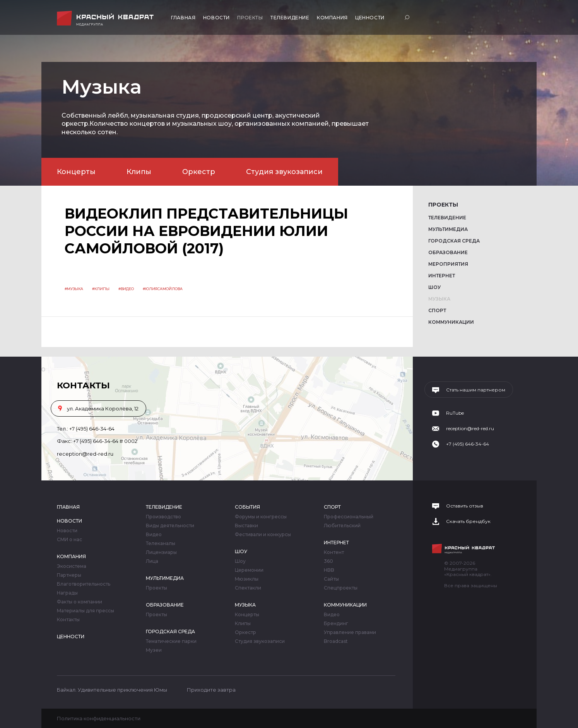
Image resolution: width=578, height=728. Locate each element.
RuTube (455, 413)
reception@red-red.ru (85, 454)
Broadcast (336, 641)
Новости (216, 18)
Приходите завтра (211, 690)
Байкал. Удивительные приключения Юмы (112, 690)
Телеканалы (161, 543)
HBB (329, 570)
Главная (183, 18)
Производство (163, 517)
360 (328, 561)
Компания (332, 18)
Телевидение (290, 18)
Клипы (139, 172)
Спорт (437, 310)
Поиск (408, 17)
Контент (334, 552)
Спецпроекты (341, 588)
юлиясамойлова (164, 289)
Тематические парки (171, 641)
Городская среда (454, 241)
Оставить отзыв (465, 506)
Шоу (434, 287)
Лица (152, 561)
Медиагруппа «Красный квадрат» (106, 18)
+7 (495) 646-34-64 (92, 429)
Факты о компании (80, 602)
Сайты (331, 579)
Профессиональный (349, 517)
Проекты (250, 18)
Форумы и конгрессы (261, 517)
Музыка (439, 299)
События (247, 507)
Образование (448, 252)
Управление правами (350, 632)
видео (127, 289)
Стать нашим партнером (476, 390)
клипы (102, 289)
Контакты (68, 620)
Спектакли (248, 588)
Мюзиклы (247, 579)
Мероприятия (448, 264)
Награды (67, 593)
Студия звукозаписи (284, 172)
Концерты (76, 172)
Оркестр (199, 172)
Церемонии (249, 570)
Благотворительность (84, 584)
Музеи (154, 650)
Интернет (442, 276)
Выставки (246, 526)
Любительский (342, 526)
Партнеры (69, 575)
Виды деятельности (170, 526)
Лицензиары (161, 552)
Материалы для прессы (86, 611)
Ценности (370, 18)
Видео (154, 535)
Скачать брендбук (468, 521)
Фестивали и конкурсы (263, 535)
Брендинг (336, 624)
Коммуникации (451, 322)
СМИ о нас (69, 540)
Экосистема (72, 566)
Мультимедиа (448, 229)
